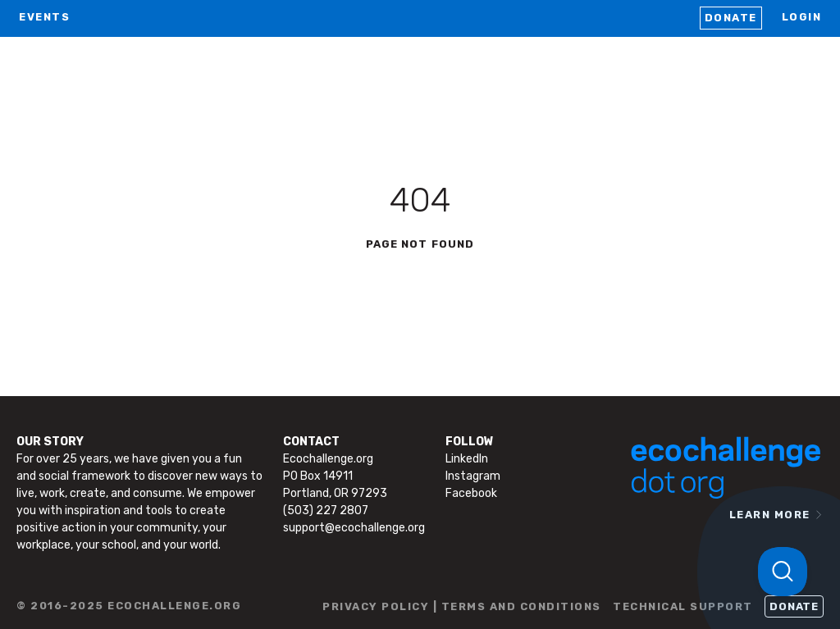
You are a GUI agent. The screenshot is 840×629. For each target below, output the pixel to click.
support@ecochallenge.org (354, 528)
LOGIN (802, 17)
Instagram (473, 476)
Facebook (471, 493)
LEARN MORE (770, 515)
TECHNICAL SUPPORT (683, 606)
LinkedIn (467, 459)
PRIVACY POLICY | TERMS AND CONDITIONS (462, 606)
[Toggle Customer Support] (783, 572)
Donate (731, 18)
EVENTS (44, 17)
